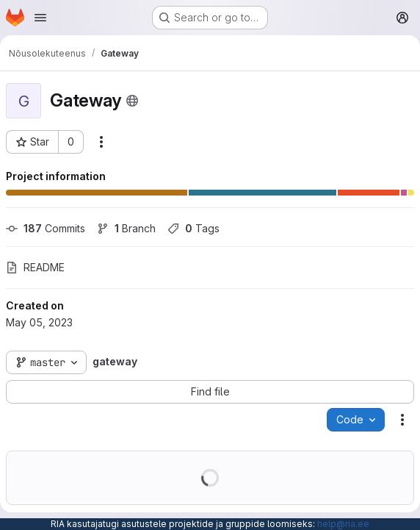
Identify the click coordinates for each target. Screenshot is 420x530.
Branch (126, 228)
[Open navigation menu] (40, 18)
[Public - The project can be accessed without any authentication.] (132, 101)
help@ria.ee (343, 524)
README (35, 267)
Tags (193, 228)
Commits (46, 228)
